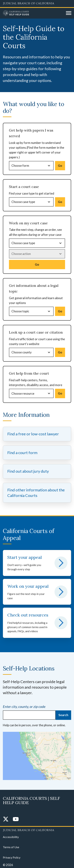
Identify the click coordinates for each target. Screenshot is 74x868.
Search (63, 715)
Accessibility (11, 837)
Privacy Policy (12, 857)
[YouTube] (16, 819)
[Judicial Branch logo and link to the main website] (37, 4)
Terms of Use (11, 847)
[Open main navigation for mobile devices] (69, 13)
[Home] (33, 13)
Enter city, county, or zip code (24, 706)
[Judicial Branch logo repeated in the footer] (37, 830)
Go (60, 166)
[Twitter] (6, 819)
